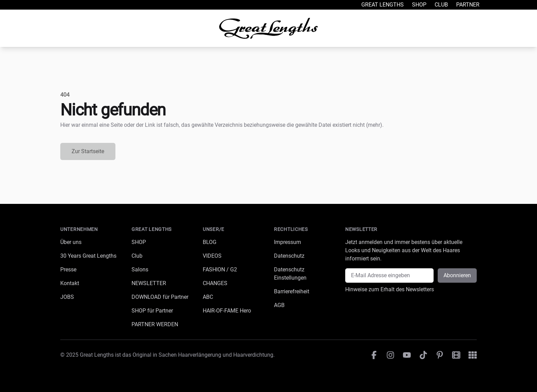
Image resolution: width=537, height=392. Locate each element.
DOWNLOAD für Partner (160, 297)
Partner (468, 5)
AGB (279, 305)
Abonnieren (457, 275)
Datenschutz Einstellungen (290, 274)
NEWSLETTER (149, 283)
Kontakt (70, 283)
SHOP (139, 242)
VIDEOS (212, 256)
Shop (419, 5)
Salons (140, 269)
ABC (208, 297)
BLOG (210, 242)
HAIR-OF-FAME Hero (227, 311)
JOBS (67, 297)
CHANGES (215, 283)
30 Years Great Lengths (88, 256)
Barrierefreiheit (292, 291)
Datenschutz (289, 256)
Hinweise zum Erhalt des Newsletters (390, 289)
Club (441, 5)
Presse (68, 269)
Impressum (288, 242)
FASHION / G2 (220, 269)
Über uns (71, 242)
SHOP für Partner (152, 311)
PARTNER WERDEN (155, 324)
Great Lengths (383, 5)
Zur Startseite (88, 151)
